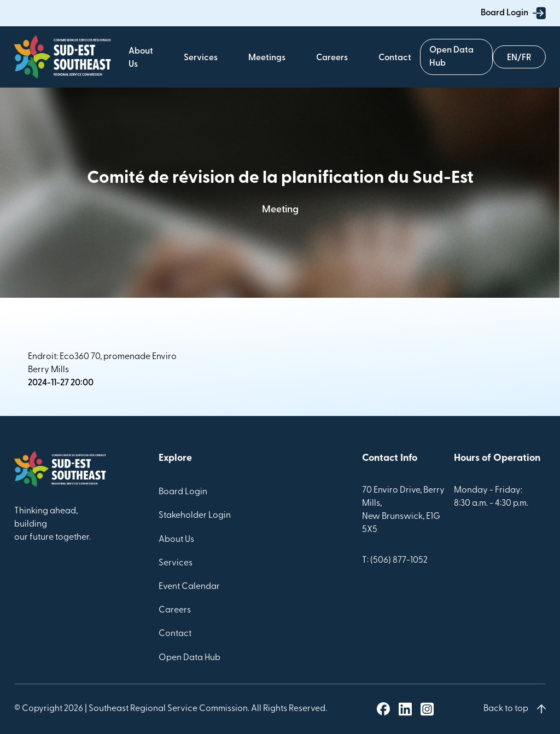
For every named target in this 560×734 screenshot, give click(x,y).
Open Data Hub (189, 658)
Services (201, 58)
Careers (332, 58)
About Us (176, 540)
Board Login (513, 13)
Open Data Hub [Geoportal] (451, 57)
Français (519, 56)
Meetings (267, 58)
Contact (395, 58)
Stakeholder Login (195, 516)
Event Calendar (189, 587)
